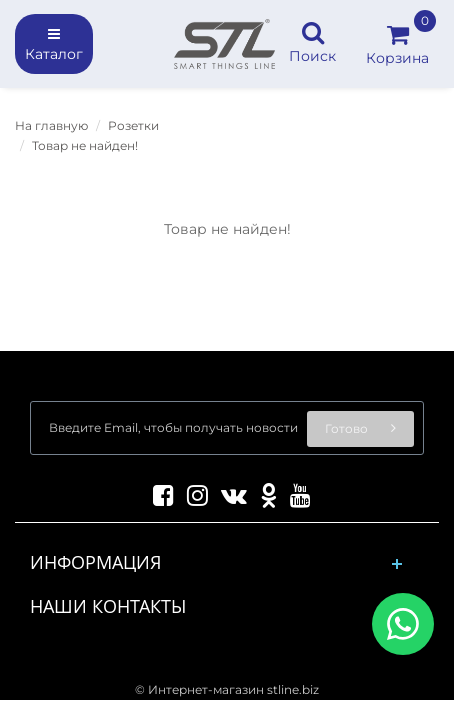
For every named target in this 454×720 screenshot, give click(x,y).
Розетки (133, 125)
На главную (51, 125)
